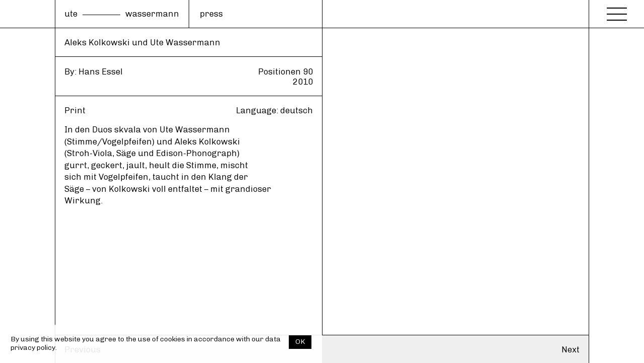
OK (300, 342)
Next (571, 349)
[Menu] (617, 11)
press (211, 14)
